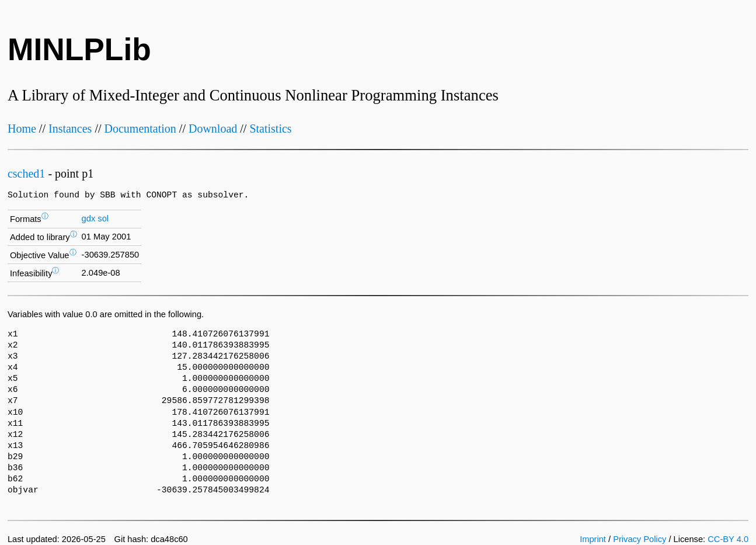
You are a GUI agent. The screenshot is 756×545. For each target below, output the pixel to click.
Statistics (270, 129)
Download (213, 129)
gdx (89, 218)
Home (22, 129)
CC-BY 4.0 (728, 539)
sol (103, 218)
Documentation (140, 129)
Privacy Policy (640, 539)
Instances (70, 129)
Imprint (593, 539)
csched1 (26, 173)
